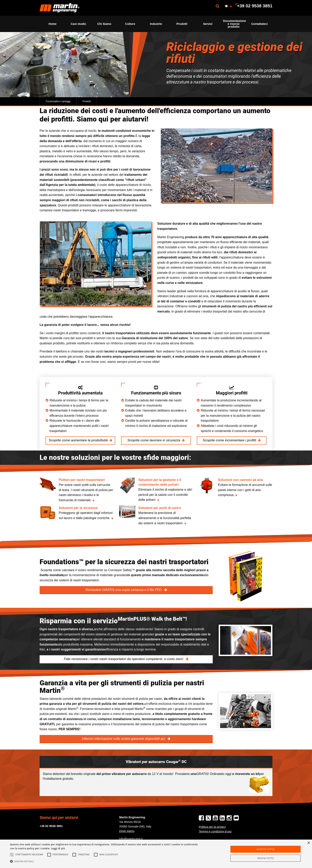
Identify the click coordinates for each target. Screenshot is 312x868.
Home (53, 24)
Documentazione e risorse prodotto (234, 24)
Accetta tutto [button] (266, 849)
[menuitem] (59, 8)
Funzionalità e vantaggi (58, 101)
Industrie (156, 24)
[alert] (156, 854)
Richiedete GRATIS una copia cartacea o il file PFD (124, 590)
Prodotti (182, 24)
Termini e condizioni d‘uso (215, 831)
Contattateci (259, 24)
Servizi (208, 24)
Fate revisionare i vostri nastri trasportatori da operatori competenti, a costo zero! (124, 659)
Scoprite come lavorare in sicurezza (154, 440)
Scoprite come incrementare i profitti (230, 440)
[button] (105, 861)
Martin (59, 8)
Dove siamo (127, 831)
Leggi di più (58, 848)
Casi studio (78, 24)
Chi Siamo (104, 24)
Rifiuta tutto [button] (265, 858)
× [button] (309, 843)
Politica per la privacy (212, 827)
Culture (130, 24)
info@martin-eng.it (131, 839)
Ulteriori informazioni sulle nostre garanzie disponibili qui (124, 739)
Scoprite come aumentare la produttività (78, 440)
